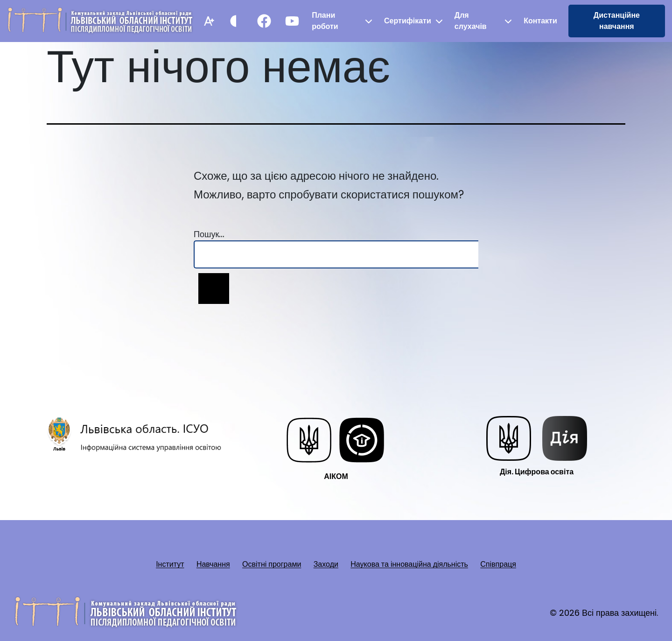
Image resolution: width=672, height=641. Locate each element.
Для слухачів (471, 21)
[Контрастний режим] (236, 21)
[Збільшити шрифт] (208, 21)
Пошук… (209, 234)
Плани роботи (325, 21)
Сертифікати (408, 21)
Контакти (540, 21)
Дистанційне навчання (617, 21)
